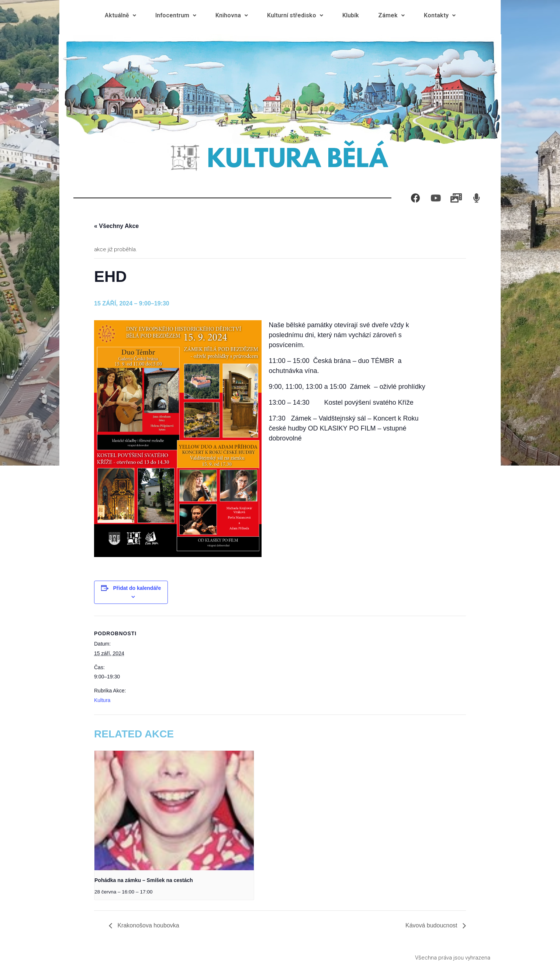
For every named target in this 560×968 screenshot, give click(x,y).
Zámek (391, 15)
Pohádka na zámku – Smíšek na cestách (144, 880)
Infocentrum (176, 15)
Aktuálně (120, 15)
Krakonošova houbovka (148, 925)
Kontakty (440, 15)
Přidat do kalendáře (137, 588)
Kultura (102, 700)
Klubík (351, 15)
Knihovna (232, 15)
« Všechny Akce (116, 226)
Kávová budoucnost (432, 925)
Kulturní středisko (295, 15)
